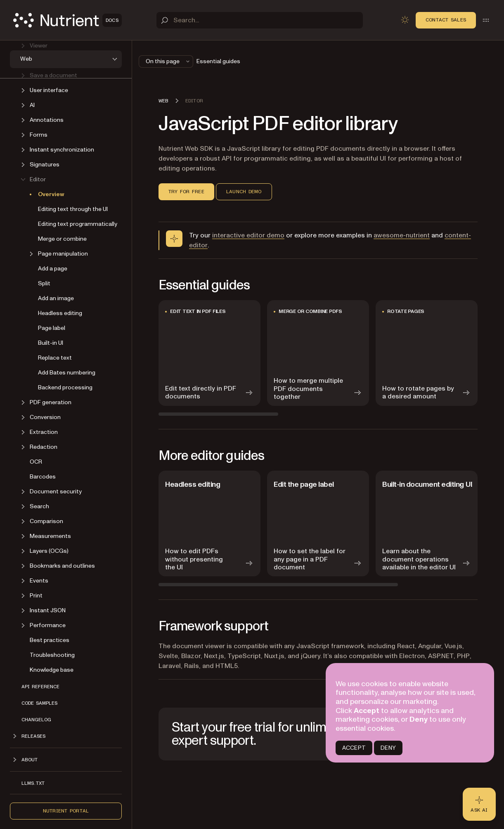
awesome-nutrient (402, 235)
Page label (52, 328)
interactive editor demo (248, 235)
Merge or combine (62, 238)
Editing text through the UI (73, 209)
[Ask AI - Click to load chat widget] (479, 804)
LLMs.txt (33, 783)
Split (44, 283)
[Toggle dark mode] (405, 20)
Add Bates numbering (67, 372)
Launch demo (244, 192)
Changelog (36, 719)
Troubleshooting (52, 655)
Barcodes (43, 476)
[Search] (260, 20)
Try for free (186, 192)
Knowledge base (52, 669)
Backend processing (65, 387)
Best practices (50, 640)
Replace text (55, 357)
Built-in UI (51, 342)
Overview (51, 194)
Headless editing (60, 313)
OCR (36, 461)
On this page (168, 61)
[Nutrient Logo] (67, 20)
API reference (40, 686)
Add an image (56, 298)
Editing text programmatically (78, 224)
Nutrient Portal (66, 810)
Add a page (53, 268)
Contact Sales (446, 20)
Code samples (39, 703)
